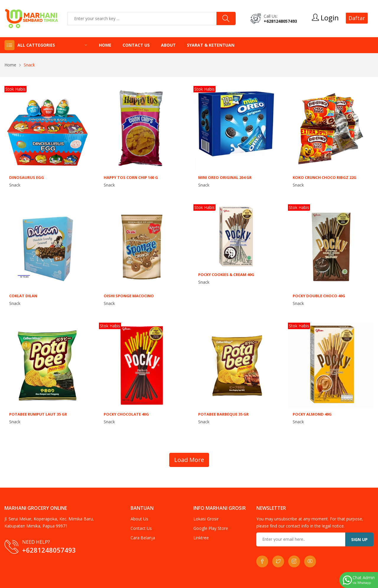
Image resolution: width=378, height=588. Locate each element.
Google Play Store (211, 528)
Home (105, 45)
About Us (139, 519)
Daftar (357, 18)
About (168, 45)
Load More (189, 460)
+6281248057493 (280, 21)
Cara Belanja (143, 538)
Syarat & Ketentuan (211, 45)
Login (325, 18)
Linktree (201, 538)
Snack (15, 185)
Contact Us (136, 45)
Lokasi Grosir (206, 519)
